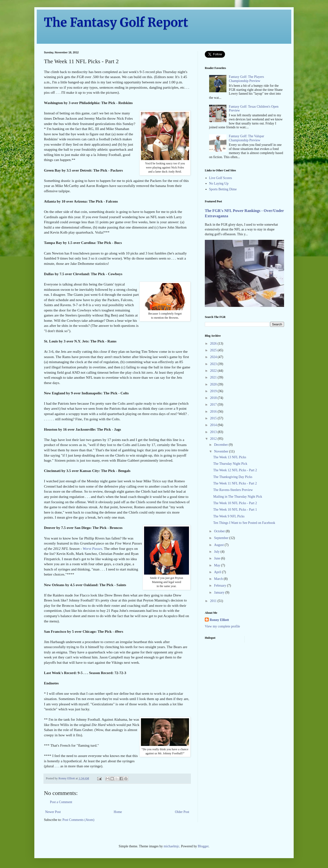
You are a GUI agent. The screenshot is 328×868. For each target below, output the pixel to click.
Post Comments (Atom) (78, 820)
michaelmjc (172, 846)
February (220, 586)
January (220, 592)
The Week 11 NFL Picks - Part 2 (235, 483)
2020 (214, 384)
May (217, 565)
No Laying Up (219, 183)
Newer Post (53, 812)
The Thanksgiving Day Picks (233, 477)
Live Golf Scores (221, 178)
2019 (214, 391)
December (221, 445)
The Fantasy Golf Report (116, 22)
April (218, 572)
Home (118, 812)
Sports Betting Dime (223, 189)
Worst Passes (92, 549)
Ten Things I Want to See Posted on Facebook (244, 523)
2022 (214, 371)
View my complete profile (222, 626)
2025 (214, 350)
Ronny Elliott (219, 620)
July (217, 552)
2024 (214, 357)
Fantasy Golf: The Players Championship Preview (246, 79)
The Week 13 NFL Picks (230, 457)
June (217, 558)
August (219, 545)
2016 (214, 412)
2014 (214, 425)
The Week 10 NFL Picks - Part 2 (235, 503)
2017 (214, 405)
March (219, 579)
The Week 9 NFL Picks (229, 516)
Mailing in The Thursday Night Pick (238, 497)
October (220, 531)
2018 (214, 398)
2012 (214, 439)
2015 (214, 418)
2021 (214, 377)
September (222, 538)
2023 (214, 364)
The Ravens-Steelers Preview (233, 490)
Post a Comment (61, 802)
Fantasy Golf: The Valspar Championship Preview (246, 138)
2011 (214, 601)
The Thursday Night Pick (230, 464)
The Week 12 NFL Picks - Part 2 (235, 470)
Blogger (203, 846)
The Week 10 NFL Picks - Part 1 (235, 510)
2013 (214, 432)
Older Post (182, 812)
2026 (214, 344)
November (222, 451)
